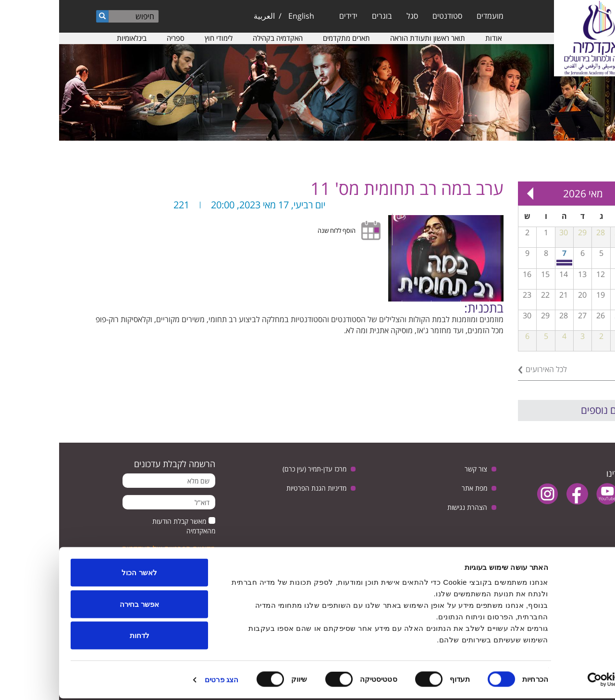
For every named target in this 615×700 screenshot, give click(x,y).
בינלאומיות (73, 38)
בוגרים (323, 16)
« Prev (577, 193)
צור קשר (417, 469)
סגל (353, 16)
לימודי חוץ (160, 38)
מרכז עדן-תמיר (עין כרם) (255, 469)
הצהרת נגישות (408, 507)
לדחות (80, 637)
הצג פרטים (162, 681)
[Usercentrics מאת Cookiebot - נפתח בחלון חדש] (553, 681)
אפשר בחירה (80, 606)
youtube (548, 494)
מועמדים (431, 16)
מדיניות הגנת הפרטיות (257, 488)
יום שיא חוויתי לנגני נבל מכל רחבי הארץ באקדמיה (506, 264)
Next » (471, 193)
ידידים (289, 16)
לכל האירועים (487, 369)
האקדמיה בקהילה (219, 38)
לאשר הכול (80, 574)
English (242, 16)
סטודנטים (388, 16)
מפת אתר (415, 488)
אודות (434, 38)
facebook (518, 494)
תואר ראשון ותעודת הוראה (369, 38)
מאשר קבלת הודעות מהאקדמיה (125, 526)
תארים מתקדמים (287, 38)
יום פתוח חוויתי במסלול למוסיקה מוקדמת (506, 261)
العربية (205, 16)
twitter (578, 494)
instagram (488, 494)
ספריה (117, 38)
